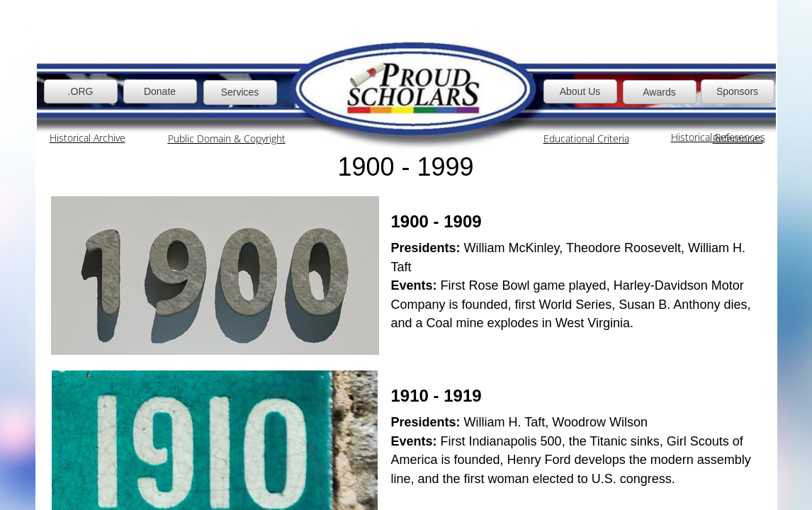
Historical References (718, 137)
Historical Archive (88, 138)
